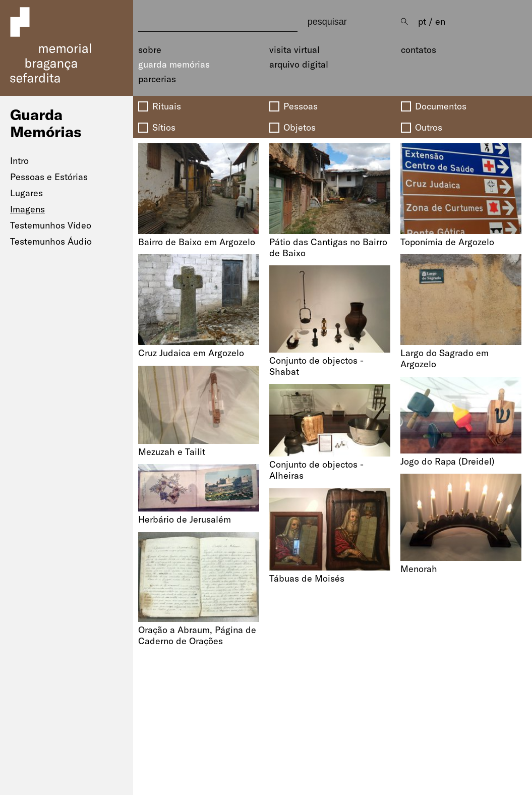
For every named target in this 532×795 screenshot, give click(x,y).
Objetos (300, 128)
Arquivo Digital (299, 65)
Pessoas (301, 106)
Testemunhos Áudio (51, 241)
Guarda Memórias (174, 65)
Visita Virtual (294, 50)
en (440, 22)
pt (422, 22)
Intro (19, 161)
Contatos (419, 50)
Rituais (167, 106)
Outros (429, 128)
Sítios (164, 128)
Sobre (150, 50)
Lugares (26, 193)
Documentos (441, 106)
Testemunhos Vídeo (51, 225)
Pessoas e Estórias (49, 177)
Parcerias (157, 79)
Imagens (27, 209)
